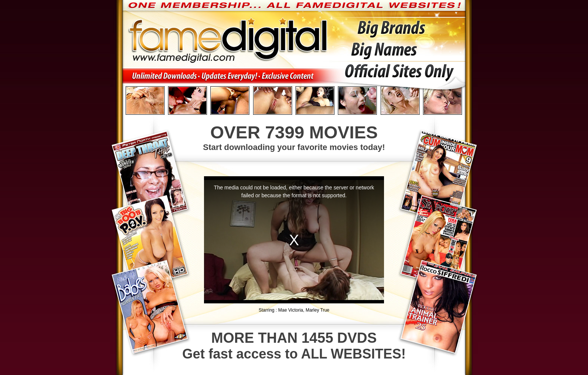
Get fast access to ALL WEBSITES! (294, 346)
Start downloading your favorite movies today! (294, 137)
